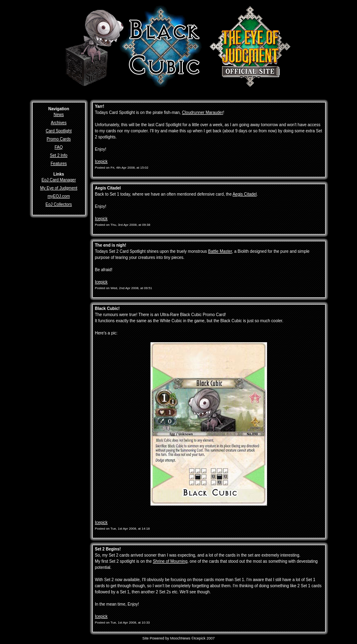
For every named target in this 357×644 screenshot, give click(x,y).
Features (59, 164)
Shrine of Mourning (170, 561)
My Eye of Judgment (59, 188)
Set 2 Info (59, 155)
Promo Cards (59, 139)
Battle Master (220, 251)
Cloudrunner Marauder (203, 113)
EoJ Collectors (58, 204)
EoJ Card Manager (59, 180)
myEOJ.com (58, 196)
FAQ (58, 147)
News (59, 115)
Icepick (101, 162)
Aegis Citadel (245, 194)
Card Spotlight (59, 131)
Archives (58, 123)
